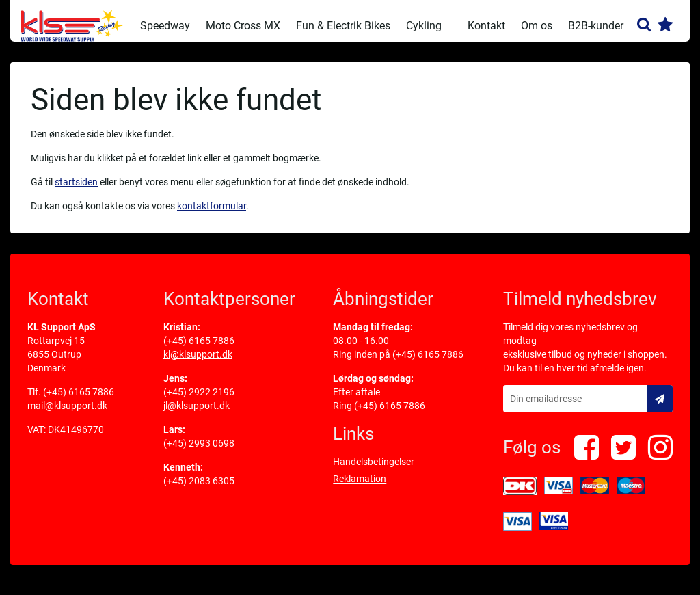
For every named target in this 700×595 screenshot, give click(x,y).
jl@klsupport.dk (197, 415)
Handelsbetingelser (374, 471)
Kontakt (486, 26)
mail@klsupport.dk (67, 415)
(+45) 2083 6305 (199, 490)
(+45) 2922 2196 (199, 401)
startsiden (76, 191)
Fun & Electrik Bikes (343, 26)
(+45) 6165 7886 (79, 401)
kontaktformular (212, 215)
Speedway (165, 26)
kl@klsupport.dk (198, 364)
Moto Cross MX (243, 26)
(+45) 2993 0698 (199, 453)
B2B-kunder (596, 26)
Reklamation (360, 488)
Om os (537, 26)
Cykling (424, 26)
